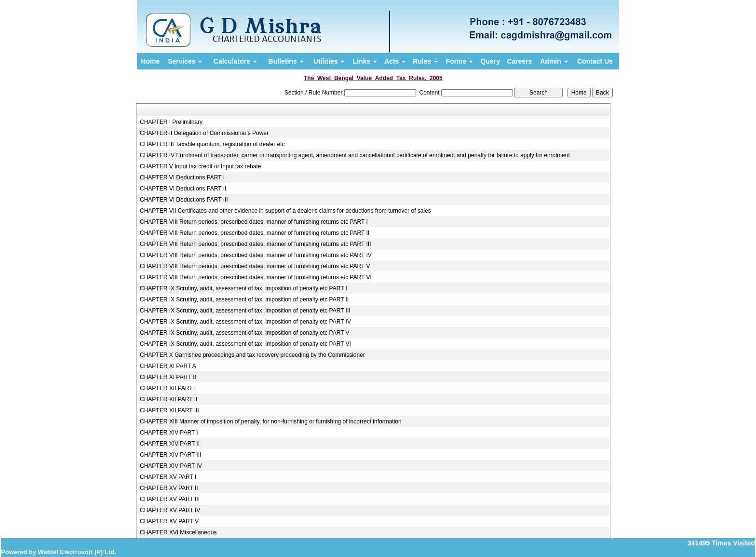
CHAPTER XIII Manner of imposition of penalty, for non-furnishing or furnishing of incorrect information (271, 421)
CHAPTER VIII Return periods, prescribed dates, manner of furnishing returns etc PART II (255, 233)
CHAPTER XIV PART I (169, 433)
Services (185, 61)
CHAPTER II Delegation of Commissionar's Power (204, 133)
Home (150, 61)
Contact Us (595, 61)
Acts (395, 61)
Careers (519, 61)
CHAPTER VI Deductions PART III (184, 200)
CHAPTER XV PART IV (170, 510)
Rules (425, 61)
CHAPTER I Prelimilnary (171, 122)
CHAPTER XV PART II (169, 488)
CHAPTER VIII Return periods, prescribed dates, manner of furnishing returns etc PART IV (256, 255)
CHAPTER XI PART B (168, 377)
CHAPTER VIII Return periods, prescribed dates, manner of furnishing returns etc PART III (256, 244)
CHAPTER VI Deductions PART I (182, 177)
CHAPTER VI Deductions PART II (183, 189)
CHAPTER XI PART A (168, 366)
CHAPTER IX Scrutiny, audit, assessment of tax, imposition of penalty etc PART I (243, 288)
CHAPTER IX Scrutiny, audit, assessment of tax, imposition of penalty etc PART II (244, 299)
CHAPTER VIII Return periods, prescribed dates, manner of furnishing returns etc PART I (254, 222)
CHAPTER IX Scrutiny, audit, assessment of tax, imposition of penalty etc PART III (245, 311)
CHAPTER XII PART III (169, 410)
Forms (460, 61)
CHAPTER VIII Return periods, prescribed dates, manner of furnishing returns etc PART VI (256, 277)
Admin (554, 61)
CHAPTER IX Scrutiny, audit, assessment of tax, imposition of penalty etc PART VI (245, 344)
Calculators (235, 61)
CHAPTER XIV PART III (170, 455)
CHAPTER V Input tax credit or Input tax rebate (200, 166)
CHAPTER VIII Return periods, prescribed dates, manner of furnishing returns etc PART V (255, 266)
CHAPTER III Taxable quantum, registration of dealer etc (212, 144)
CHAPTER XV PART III (170, 499)
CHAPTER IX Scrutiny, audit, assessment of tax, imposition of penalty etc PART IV (245, 322)
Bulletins (286, 61)
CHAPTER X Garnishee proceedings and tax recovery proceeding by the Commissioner (252, 355)
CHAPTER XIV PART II (170, 444)
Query (490, 61)
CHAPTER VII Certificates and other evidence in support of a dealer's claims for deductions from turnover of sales (285, 211)
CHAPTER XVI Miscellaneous (178, 532)
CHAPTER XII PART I (168, 388)
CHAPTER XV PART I (168, 477)
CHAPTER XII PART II (169, 399)
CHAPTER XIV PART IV (171, 466)
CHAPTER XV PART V (169, 521)
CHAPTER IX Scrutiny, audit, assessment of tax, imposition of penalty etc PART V (245, 333)
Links (365, 61)
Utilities (329, 61)
